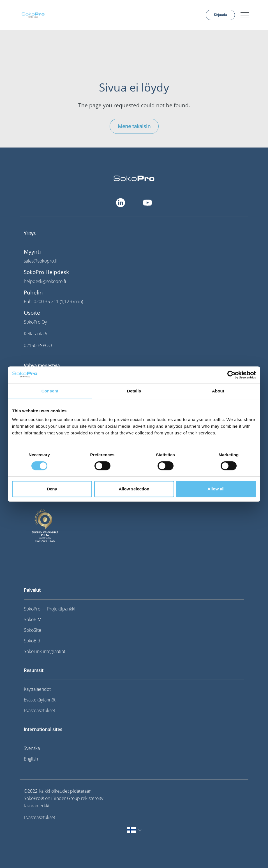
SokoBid (32, 641)
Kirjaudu (220, 15)
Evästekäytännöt (40, 700)
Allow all (216, 489)
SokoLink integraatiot (45, 651)
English (31, 759)
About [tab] (218, 391)
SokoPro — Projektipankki (50, 609)
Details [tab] (134, 391)
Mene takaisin (134, 126)
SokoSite (33, 630)
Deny (52, 489)
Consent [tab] (50, 391)
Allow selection (134, 489)
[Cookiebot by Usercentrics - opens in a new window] (231, 375)
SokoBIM (33, 619)
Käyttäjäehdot (37, 689)
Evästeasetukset (40, 710)
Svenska (32, 748)
